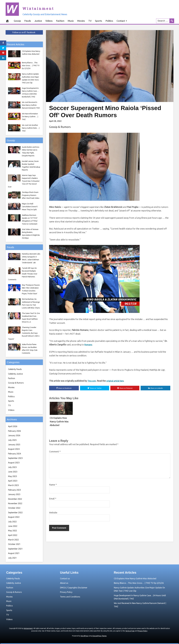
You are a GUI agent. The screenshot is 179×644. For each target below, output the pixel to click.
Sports (99, 21)
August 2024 (14, 449)
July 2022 (12, 522)
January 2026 (14, 435)
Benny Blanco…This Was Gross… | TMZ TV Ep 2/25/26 (139, 583)
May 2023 (12, 476)
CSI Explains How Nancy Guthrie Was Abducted (135, 579)
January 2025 (14, 445)
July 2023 (12, 467)
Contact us (65, 579)
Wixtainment (52, 7)
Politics (109, 21)
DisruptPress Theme (100, 636)
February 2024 (14, 454)
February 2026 (14, 431)
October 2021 (14, 544)
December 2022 (15, 499)
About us (64, 583)
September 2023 (15, 458)
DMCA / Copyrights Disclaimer (74, 588)
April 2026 (13, 426)
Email (53, 499)
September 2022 (15, 513)
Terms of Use (130, 631)
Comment (55, 452)
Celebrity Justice (15, 374)
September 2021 (15, 549)
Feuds (28, 21)
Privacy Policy (66, 592)
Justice (38, 21)
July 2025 (12, 440)
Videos (49, 21)
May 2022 (12, 531)
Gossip (17, 21)
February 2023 (14, 490)
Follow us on (24, 32)
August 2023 (14, 463)
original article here (117, 381)
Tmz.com (92, 381)
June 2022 (13, 526)
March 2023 (13, 485)
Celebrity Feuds (15, 369)
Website (53, 513)
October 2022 (14, 508)
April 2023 (13, 481)
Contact (121, 21)
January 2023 (14, 494)
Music (71, 21)
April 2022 (13, 535)
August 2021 (14, 553)
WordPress (84, 636)
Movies (81, 21)
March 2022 (13, 540)
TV (90, 21)
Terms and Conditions (70, 597)
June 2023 (13, 472)
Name (53, 485)
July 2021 (12, 558)
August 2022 (14, 517)
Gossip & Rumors (60, 127)
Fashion (60, 21)
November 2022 (15, 503)
